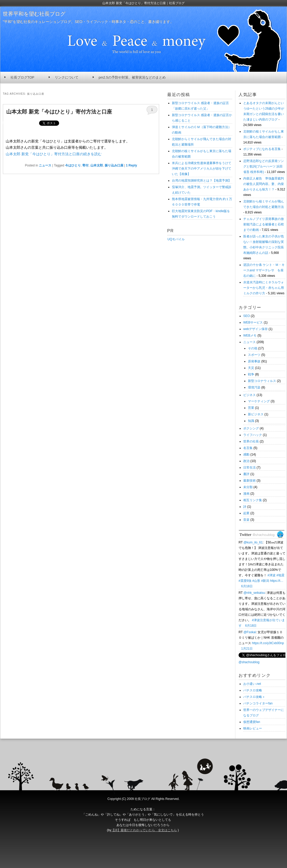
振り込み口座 (114, 165)
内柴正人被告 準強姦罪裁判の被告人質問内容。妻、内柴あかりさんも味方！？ (264, 184)
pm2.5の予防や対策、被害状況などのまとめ (132, 77)
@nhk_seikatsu (254, 593)
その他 (253, 348)
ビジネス (249, 395)
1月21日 (247, 649)
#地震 (280, 575)
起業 (246, 513)
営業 (251, 408)
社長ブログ (142, 799)
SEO (247, 316)
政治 (246, 461)
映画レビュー (253, 728)
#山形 (256, 581)
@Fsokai (250, 632)
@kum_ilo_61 (253, 542)
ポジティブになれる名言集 (262, 149)
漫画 (246, 494)
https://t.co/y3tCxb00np (268, 643)
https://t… (277, 581)
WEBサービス (253, 322)
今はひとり (73, 165)
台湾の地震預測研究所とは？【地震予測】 (202, 181)
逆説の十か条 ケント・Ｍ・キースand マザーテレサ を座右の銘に (264, 270)
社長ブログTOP (22, 77)
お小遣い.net (252, 684)
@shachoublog (249, 662)
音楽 (246, 520)
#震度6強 (245, 581)
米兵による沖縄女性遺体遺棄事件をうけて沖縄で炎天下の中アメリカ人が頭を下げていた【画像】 (202, 169)
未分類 (248, 487)
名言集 (248, 448)
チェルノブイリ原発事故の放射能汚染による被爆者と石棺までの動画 (264, 224)
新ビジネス (256, 414)
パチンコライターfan (258, 703)
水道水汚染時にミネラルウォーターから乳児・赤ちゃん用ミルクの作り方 (264, 288)
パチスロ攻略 (253, 690)
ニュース (45, 165)
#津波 (272, 575)
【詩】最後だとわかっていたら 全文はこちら (144, 830)
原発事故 (254, 361)
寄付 (85, 165)
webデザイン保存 (255, 329)
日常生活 (249, 468)
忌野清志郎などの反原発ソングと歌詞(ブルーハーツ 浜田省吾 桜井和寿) (264, 166)
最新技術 (249, 481)
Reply (132, 165)
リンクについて (67, 77)
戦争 (251, 374)
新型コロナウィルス (262, 381)
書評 (246, 474)
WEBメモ (250, 336)
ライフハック (253, 435)
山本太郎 (97, 165)
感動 (246, 454)
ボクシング (251, 428)
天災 (251, 368)
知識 (251, 421)
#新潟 (265, 581)
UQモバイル (176, 239)
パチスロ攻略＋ (254, 697)
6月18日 (247, 586)
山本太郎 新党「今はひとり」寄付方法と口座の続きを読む (54, 154)
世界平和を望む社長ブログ (34, 14)
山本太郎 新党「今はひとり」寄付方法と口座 (59, 112)
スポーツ (254, 355)
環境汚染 (254, 387)
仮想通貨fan (252, 722)
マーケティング (259, 401)
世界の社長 (251, 441)
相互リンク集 (253, 500)
